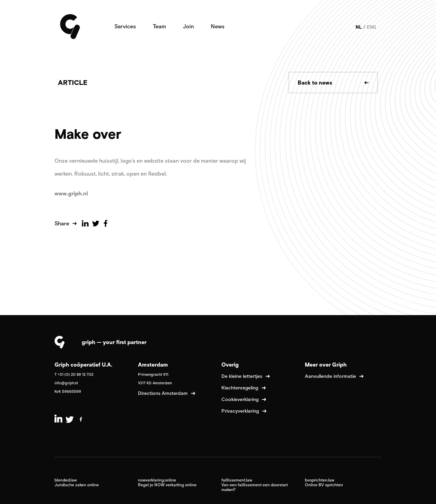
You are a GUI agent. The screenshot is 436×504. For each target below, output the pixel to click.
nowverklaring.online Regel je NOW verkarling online (167, 483)
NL (359, 27)
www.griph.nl (72, 193)
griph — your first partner (114, 342)
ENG (371, 27)
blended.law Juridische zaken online (77, 483)
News (218, 26)
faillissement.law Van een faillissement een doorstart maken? (255, 485)
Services (125, 26)
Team (159, 26)
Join (188, 26)
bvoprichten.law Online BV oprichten (324, 483)
